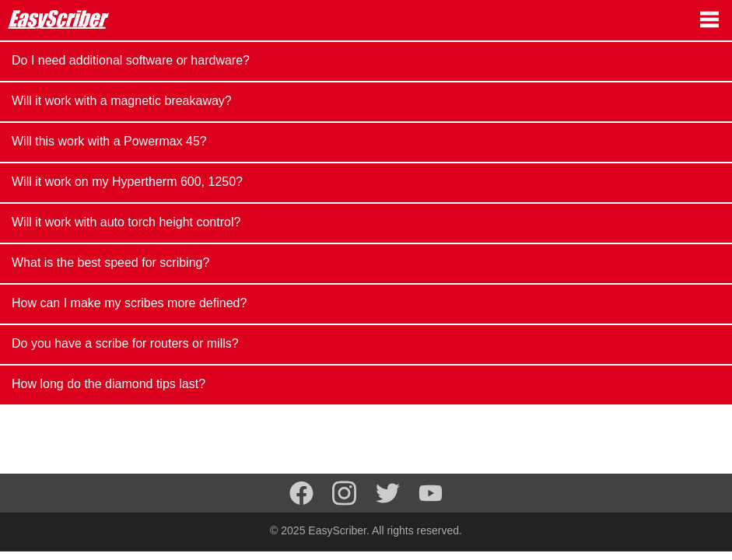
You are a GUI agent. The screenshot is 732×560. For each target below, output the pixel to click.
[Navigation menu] (709, 19)
